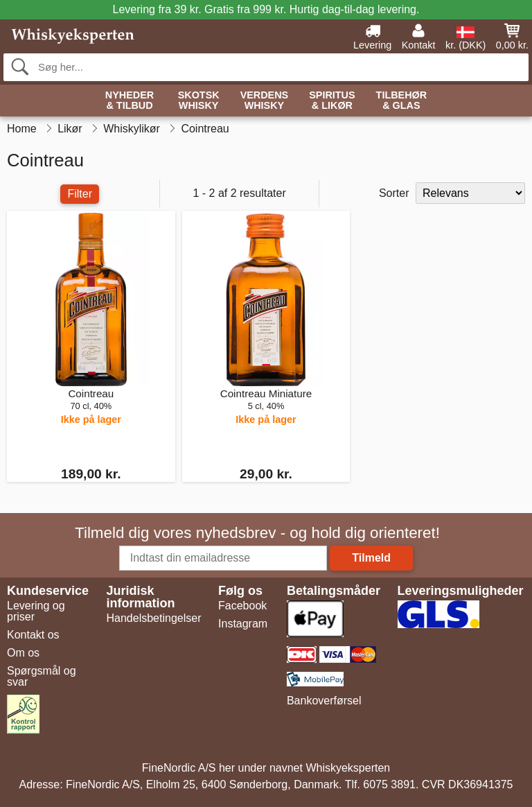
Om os (23, 653)
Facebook (242, 606)
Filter (80, 194)
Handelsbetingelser (154, 618)
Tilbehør (402, 101)
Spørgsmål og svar (42, 676)
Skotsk (199, 101)
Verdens (265, 101)
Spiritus (332, 101)
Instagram (243, 624)
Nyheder (130, 101)
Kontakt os (33, 635)
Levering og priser (36, 611)
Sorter (394, 193)
